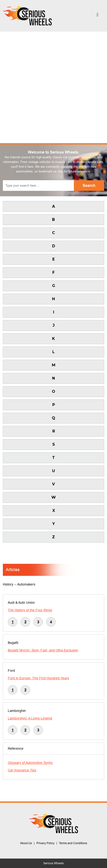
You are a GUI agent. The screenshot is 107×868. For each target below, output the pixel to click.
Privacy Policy (45, 843)
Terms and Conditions (73, 843)
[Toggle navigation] (98, 16)
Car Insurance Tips (22, 770)
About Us (26, 843)
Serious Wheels (53, 863)
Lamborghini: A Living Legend (30, 718)
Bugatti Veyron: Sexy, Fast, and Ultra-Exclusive (43, 650)
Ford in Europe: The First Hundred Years (38, 678)
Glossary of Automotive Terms (30, 763)
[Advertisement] (53, 87)
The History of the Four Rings (30, 610)
